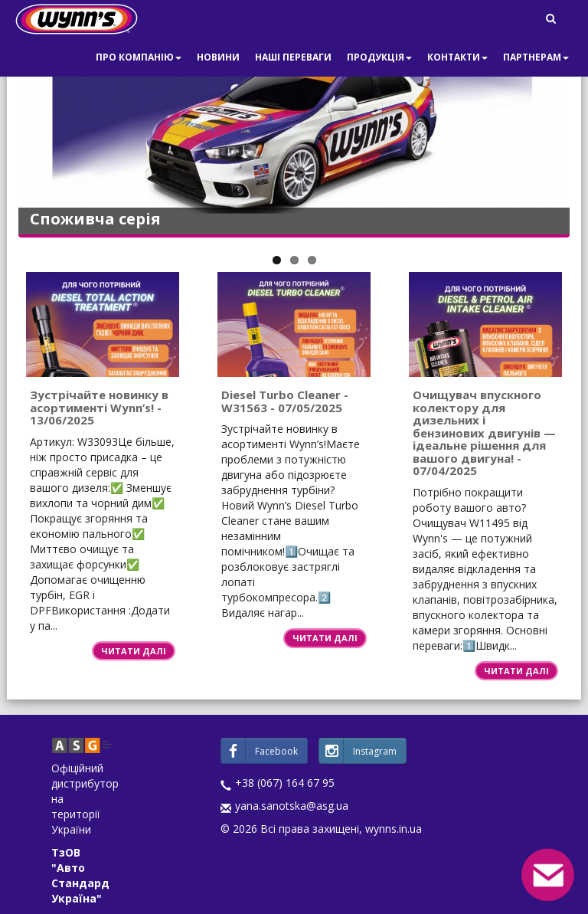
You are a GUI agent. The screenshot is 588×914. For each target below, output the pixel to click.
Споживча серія (95, 219)
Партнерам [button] (536, 57)
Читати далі (134, 651)
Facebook (260, 751)
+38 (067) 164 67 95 (285, 783)
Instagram (358, 751)
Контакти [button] (457, 57)
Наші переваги (293, 57)
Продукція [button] (379, 57)
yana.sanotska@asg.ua (292, 806)
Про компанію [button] (139, 57)
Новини (218, 57)
